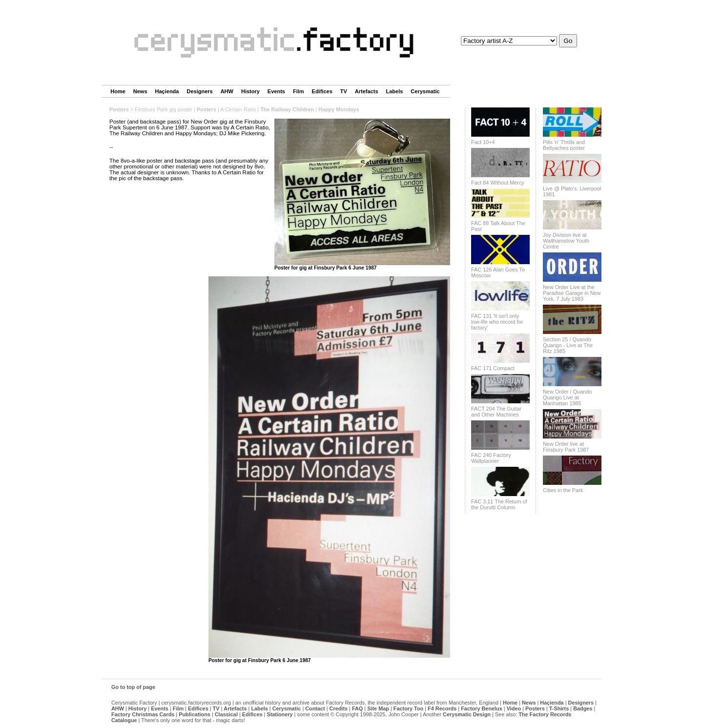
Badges (583, 708)
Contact (315, 708)
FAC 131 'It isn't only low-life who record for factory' (497, 322)
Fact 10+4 (483, 142)
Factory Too (408, 708)
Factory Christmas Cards (143, 714)
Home (118, 91)
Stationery (279, 714)
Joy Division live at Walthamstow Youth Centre (566, 241)
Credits (339, 708)
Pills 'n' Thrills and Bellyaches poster (564, 145)
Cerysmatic (425, 91)
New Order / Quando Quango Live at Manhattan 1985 (567, 397)
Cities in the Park (563, 490)
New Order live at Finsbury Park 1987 (566, 447)
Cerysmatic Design (467, 714)
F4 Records (442, 708)
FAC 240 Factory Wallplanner (491, 458)
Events (276, 91)
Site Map (378, 708)
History (250, 91)
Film (299, 91)
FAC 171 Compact (493, 368)
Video (514, 708)
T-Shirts (559, 708)
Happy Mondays (339, 109)
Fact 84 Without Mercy (498, 183)
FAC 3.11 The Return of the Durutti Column (499, 504)
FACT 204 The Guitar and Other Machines (496, 412)
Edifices (322, 91)
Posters (119, 109)
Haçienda (167, 91)
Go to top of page (133, 687)
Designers (199, 91)
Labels (395, 91)
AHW (227, 91)
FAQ (357, 708)
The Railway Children (287, 109)
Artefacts (367, 91)
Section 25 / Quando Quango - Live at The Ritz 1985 (568, 345)
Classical (226, 714)
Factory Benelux (482, 708)
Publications (195, 714)
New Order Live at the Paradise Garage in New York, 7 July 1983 (572, 293)
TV (344, 91)
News (140, 91)
